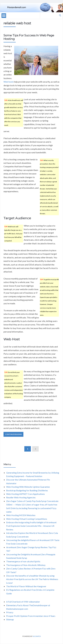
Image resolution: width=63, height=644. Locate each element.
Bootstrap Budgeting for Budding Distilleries (27, 490)
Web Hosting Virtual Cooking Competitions (27, 519)
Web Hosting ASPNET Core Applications (25, 494)
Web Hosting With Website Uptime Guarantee (28, 487)
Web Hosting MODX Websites (21, 515)
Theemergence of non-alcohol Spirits (23, 561)
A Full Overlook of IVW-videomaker (23, 602)
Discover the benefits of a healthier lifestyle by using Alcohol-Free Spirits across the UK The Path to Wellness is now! (32, 579)
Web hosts (9, 82)
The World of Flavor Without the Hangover (26, 586)
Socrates (37, 636)
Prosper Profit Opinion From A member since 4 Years (31, 616)
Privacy (10, 612)
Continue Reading (13, 434)
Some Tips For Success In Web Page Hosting (29, 37)
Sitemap (10, 619)
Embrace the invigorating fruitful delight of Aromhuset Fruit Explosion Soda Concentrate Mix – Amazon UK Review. (31, 526)
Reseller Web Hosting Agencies (21, 497)
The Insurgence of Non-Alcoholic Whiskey (26, 565)
